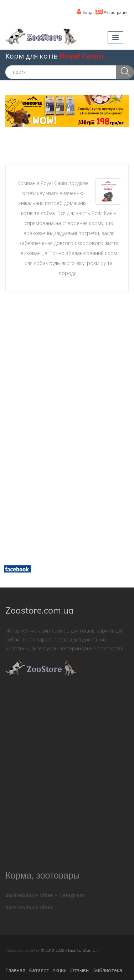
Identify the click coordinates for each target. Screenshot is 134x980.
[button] (115, 38)
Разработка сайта (22, 950)
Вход (84, 12)
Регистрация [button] (112, 12)
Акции (60, 970)
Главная (15, 970)
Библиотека (108, 970)
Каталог (39, 970)
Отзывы (80, 970)
